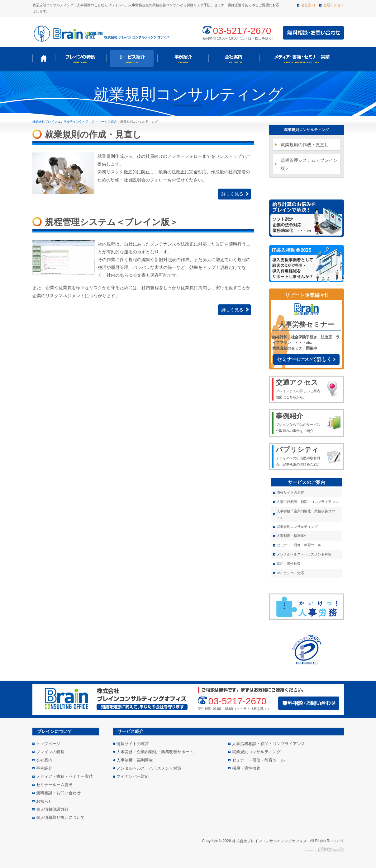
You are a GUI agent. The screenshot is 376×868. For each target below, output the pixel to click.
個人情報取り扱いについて (60, 817)
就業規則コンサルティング (307, 130)
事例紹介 (183, 58)
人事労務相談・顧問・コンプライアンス (307, 502)
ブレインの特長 (81, 58)
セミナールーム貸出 (54, 785)
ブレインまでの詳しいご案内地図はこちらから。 (299, 388)
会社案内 (308, 5)
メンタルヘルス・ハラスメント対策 (304, 554)
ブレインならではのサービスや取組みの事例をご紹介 (299, 422)
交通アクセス (334, 5)
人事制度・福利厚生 (292, 536)
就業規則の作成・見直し (305, 145)
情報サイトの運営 (290, 492)
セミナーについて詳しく (304, 359)
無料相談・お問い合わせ (58, 793)
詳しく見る (232, 194)
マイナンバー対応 (290, 573)
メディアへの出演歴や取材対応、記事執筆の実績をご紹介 (299, 456)
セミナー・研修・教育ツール (299, 545)
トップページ (44, 58)
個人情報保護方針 (52, 809)
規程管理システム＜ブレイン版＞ (309, 164)
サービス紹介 (132, 58)
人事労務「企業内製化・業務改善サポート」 (307, 514)
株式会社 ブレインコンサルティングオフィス (101, 33)
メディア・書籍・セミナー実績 (301, 58)
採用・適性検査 (289, 564)
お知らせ (44, 801)
